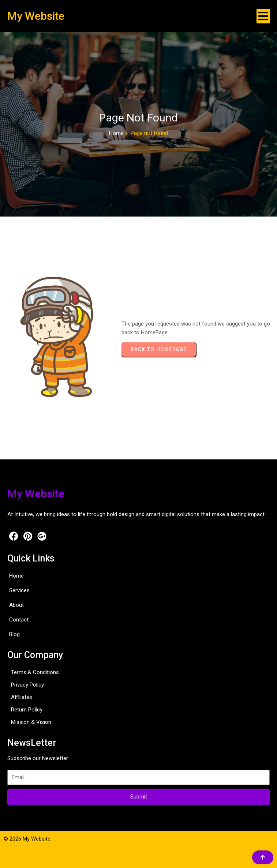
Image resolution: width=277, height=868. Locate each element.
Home (116, 133)
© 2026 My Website (27, 839)
